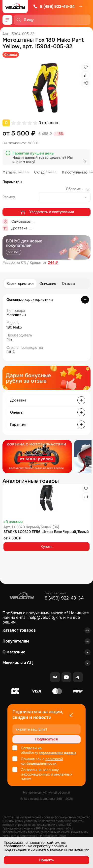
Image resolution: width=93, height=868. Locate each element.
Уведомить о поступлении (46, 212)
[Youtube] (66, 677)
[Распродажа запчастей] (37, 456)
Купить (46, 547)
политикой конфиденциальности (42, 761)
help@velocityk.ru (45, 617)
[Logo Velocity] (15, 7)
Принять (46, 860)
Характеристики (20, 284)
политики (82, 849)
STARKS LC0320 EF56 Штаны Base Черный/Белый (46, 532)
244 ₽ (53, 263)
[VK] (55, 677)
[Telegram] (78, 677)
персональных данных (58, 753)
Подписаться (46, 739)
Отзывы (69, 284)
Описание (48, 284)
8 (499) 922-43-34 (54, 7)
